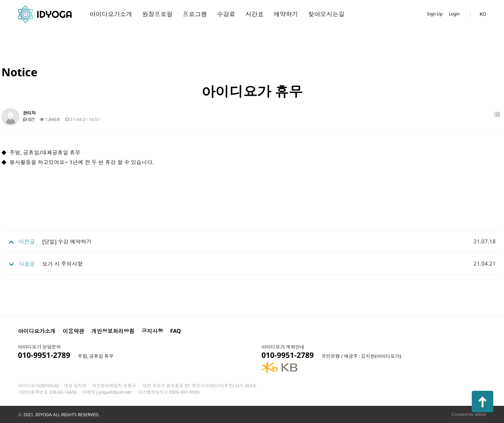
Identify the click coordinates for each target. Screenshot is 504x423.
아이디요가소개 (111, 14)
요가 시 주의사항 (63, 264)
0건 (29, 119)
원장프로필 (157, 14)
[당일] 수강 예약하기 (67, 242)
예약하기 (286, 14)
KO (483, 14)
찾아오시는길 (326, 14)
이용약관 (73, 331)
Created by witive (469, 414)
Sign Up (435, 14)
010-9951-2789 (44, 355)
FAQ (176, 331)
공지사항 (152, 331)
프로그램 (195, 14)
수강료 (226, 14)
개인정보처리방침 (113, 331)
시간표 (255, 14)
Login (454, 14)
